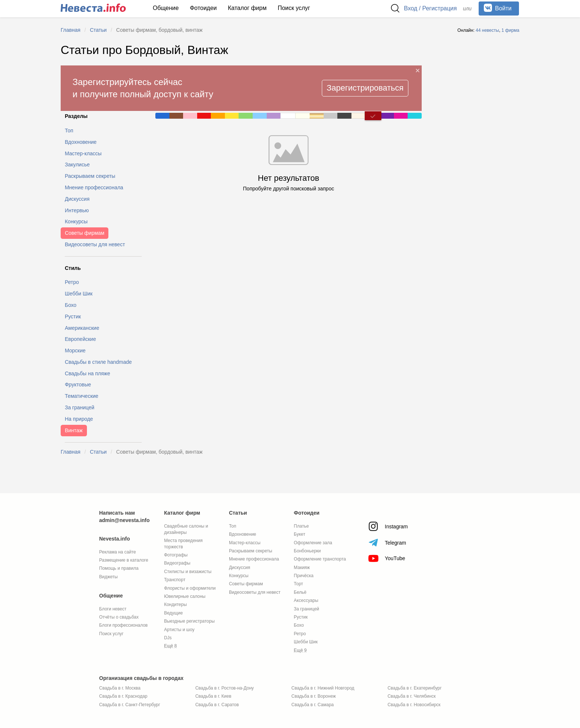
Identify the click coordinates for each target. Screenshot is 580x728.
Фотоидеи (203, 8)
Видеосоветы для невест (255, 592)
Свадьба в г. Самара (313, 705)
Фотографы (176, 555)
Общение (166, 8)
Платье (301, 526)
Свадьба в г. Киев (213, 696)
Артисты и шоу (179, 630)
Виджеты (108, 577)
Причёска (304, 576)
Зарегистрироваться (365, 88)
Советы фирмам (246, 584)
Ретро (300, 634)
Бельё (300, 592)
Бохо (299, 625)
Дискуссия (240, 568)
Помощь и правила (119, 568)
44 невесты (487, 30)
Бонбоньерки (307, 551)
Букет (299, 534)
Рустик (301, 617)
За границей (306, 609)
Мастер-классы (245, 543)
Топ (233, 526)
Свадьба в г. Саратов (217, 705)
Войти (498, 8)
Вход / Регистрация (430, 8)
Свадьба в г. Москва (120, 688)
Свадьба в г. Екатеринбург (415, 688)
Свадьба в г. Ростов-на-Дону (225, 688)
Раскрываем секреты (251, 551)
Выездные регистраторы (189, 621)
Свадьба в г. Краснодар (123, 696)
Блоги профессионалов (123, 625)
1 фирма (510, 30)
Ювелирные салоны (185, 596)
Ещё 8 (170, 646)
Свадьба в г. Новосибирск (414, 705)
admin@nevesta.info (124, 520)
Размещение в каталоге (124, 560)
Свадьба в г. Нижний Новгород (323, 688)
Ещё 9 (300, 650)
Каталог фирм (247, 8)
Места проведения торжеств (183, 544)
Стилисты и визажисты (188, 572)
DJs (168, 638)
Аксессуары (306, 600)
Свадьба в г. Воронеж (314, 696)
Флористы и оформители (190, 588)
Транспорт (175, 580)
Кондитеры (175, 605)
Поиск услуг (294, 8)
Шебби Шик (306, 642)
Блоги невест (113, 609)
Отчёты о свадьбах (119, 617)
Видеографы (177, 563)
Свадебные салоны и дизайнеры (186, 529)
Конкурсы (239, 576)
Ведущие (173, 613)
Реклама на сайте (118, 552)
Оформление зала (313, 543)
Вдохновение (243, 534)
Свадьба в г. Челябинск (412, 696)
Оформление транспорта (320, 559)
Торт (298, 584)
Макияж (302, 568)
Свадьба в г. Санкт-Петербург (130, 705)
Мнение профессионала (254, 559)
